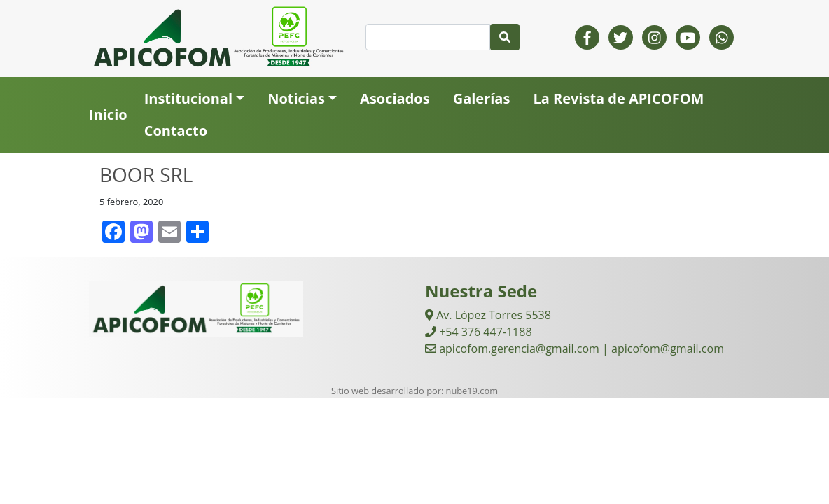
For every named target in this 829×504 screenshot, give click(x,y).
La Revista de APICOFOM (618, 98)
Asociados (395, 98)
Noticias (296, 98)
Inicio (108, 114)
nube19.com (472, 391)
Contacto (176, 131)
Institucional (188, 98)
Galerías (482, 98)
